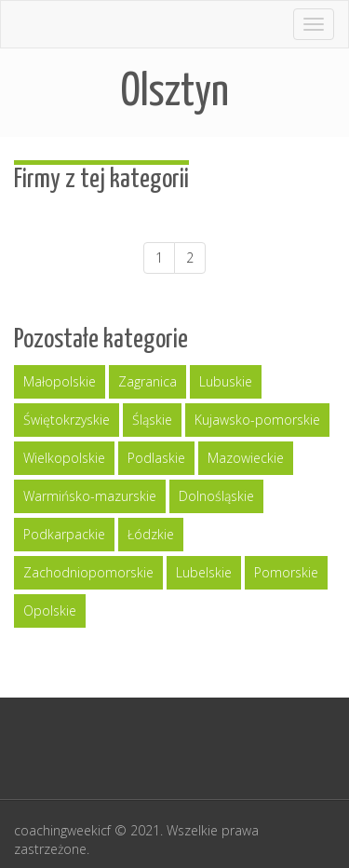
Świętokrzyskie (67, 420)
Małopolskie (60, 381)
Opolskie (50, 610)
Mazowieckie (246, 458)
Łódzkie (151, 534)
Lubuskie (226, 381)
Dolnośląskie (216, 496)
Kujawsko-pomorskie (257, 420)
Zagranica (148, 381)
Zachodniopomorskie (88, 572)
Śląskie (152, 420)
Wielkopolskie (64, 458)
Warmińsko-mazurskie (90, 496)
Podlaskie (156, 458)
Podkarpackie (64, 534)
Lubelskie (204, 572)
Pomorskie (286, 572)
